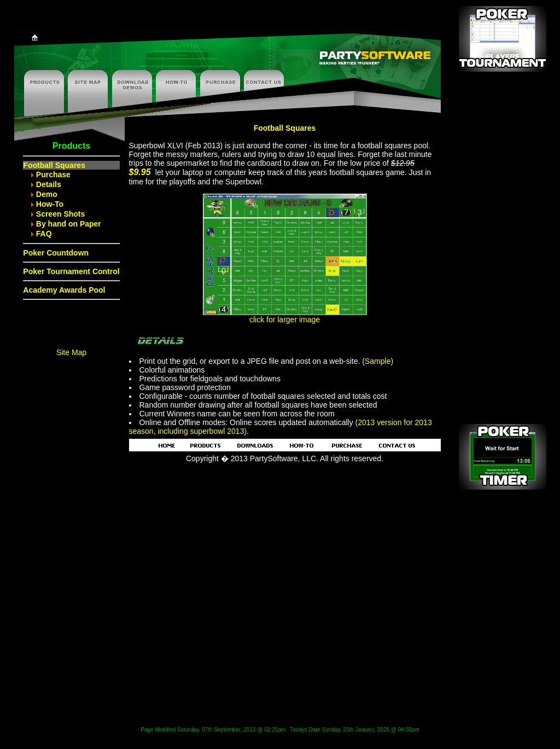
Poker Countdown (56, 253)
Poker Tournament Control (71, 271)
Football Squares (54, 165)
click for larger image (285, 316)
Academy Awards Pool (64, 290)
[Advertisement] (503, 252)
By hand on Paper (69, 224)
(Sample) (378, 361)
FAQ (44, 234)
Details (49, 184)
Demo (47, 194)
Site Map (71, 352)
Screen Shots (60, 214)
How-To (50, 204)
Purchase (53, 175)
